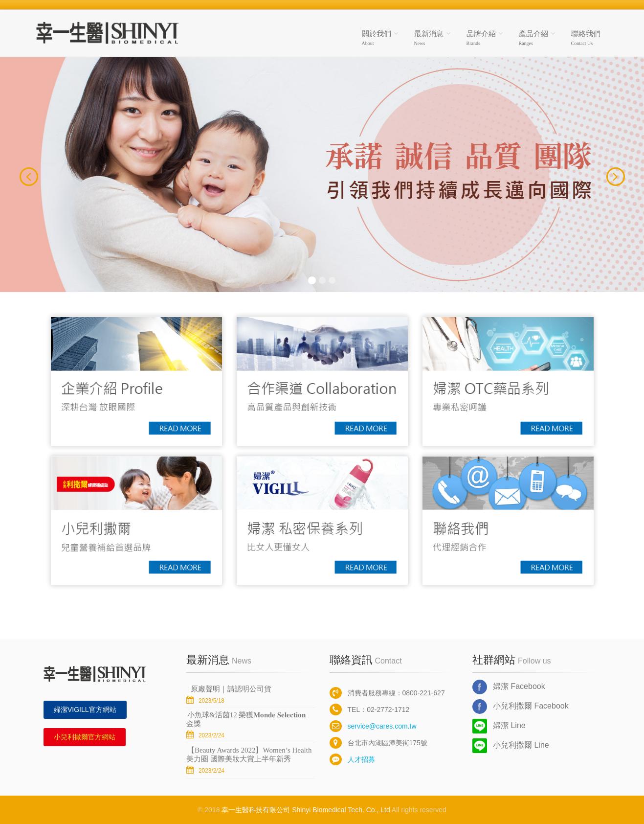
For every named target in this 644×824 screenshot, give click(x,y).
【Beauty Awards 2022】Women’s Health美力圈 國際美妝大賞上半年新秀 (249, 755)
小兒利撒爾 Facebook (521, 707)
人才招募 (352, 759)
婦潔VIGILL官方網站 (85, 710)
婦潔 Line (499, 726)
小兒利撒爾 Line (511, 746)
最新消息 (429, 38)
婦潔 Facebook (509, 687)
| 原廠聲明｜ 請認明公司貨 (229, 689)
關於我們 (377, 38)
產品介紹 (533, 38)
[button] (19, 175)
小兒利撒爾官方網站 (85, 737)
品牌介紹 (481, 38)
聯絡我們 (586, 38)
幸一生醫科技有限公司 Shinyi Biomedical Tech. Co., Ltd (306, 810)
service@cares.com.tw (373, 726)
